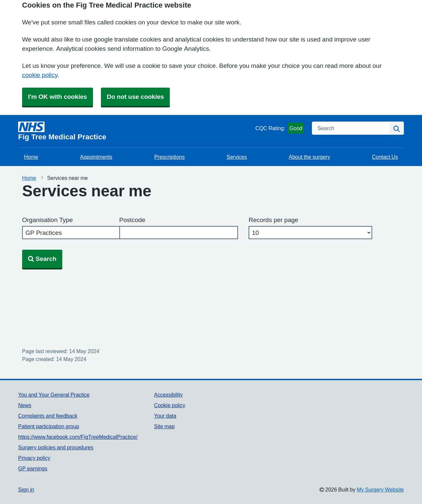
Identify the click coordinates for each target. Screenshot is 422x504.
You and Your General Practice (54, 395)
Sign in (26, 490)
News (25, 405)
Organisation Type (47, 220)
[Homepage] (136, 131)
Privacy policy (34, 458)
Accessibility (168, 395)
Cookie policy (170, 405)
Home (31, 157)
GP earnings (33, 468)
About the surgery (309, 157)
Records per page (273, 220)
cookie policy (40, 75)
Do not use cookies (135, 97)
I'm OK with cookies (58, 97)
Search (42, 259)
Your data (165, 416)
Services (237, 157)
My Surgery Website (380, 490)
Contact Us (385, 157)
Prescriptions (169, 157)
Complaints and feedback (48, 416)
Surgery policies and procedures (56, 447)
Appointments (96, 157)
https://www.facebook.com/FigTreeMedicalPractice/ (78, 437)
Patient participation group (49, 426)
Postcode (132, 220)
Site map (164, 426)
